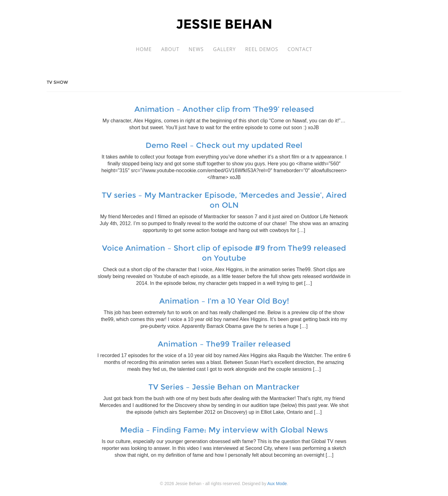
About (170, 49)
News (196, 49)
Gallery (224, 49)
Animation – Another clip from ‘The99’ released (224, 109)
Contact (300, 49)
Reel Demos (262, 49)
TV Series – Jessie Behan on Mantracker (224, 387)
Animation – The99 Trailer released (224, 344)
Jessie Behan (224, 24)
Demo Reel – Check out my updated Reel (224, 145)
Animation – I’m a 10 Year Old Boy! (224, 301)
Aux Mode (277, 484)
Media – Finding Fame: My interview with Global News (224, 430)
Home (144, 49)
